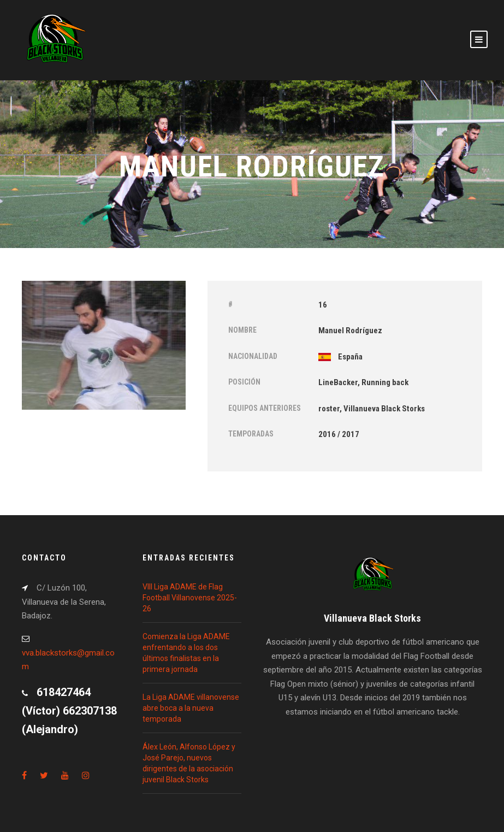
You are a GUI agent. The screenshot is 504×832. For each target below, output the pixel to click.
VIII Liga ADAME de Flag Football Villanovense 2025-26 (190, 598)
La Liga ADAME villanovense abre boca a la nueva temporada (191, 708)
